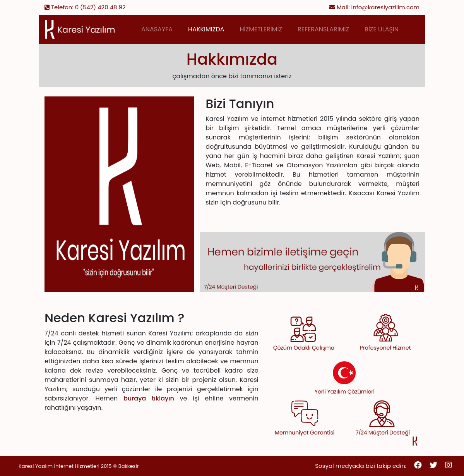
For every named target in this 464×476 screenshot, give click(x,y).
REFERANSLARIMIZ (323, 29)
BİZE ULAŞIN (382, 29)
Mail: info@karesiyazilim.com (374, 7)
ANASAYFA (157, 29)
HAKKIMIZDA (206, 29)
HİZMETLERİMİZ (261, 29)
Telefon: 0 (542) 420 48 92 (85, 7)
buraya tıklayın (149, 398)
